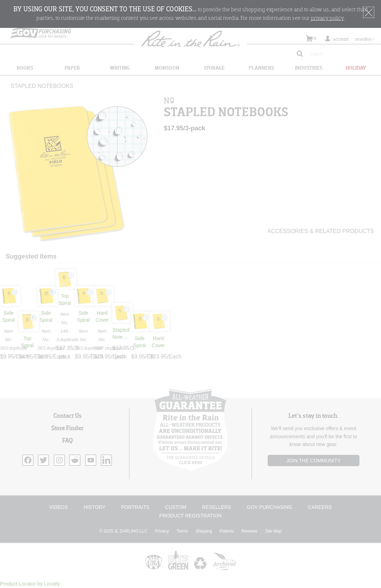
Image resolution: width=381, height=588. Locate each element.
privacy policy (327, 18)
